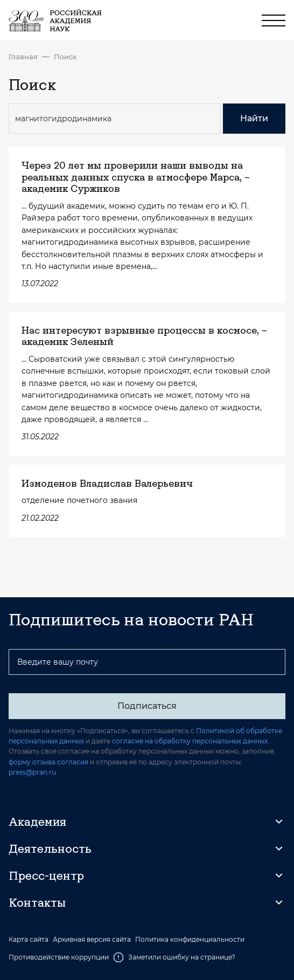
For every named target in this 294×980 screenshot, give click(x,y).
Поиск (65, 57)
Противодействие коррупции (59, 957)
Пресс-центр (46, 875)
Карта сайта (29, 940)
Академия (37, 822)
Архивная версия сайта (92, 940)
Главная (23, 57)
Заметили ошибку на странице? (174, 957)
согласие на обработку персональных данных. (191, 741)
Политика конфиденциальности (190, 940)
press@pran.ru (32, 772)
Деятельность (50, 848)
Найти (254, 118)
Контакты (37, 902)
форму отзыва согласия (48, 762)
